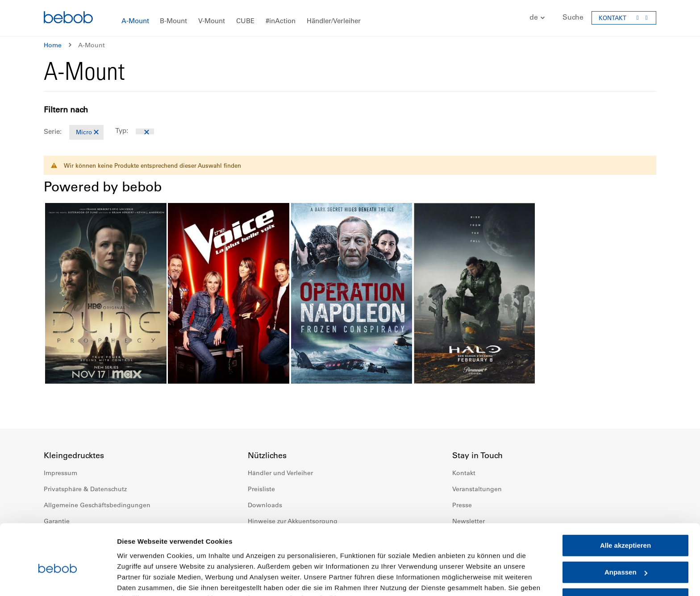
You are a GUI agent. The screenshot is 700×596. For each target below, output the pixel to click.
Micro (84, 132)
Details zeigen (140, 578)
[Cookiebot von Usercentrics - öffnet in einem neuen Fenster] (58, 579)
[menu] (350, 18)
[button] (533, 18)
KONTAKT (612, 18)
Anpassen (626, 528)
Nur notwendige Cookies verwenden (625, 558)
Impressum (60, 473)
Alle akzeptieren (625, 501)
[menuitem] (135, 21)
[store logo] (68, 19)
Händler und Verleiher (280, 473)
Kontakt (464, 473)
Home (53, 45)
